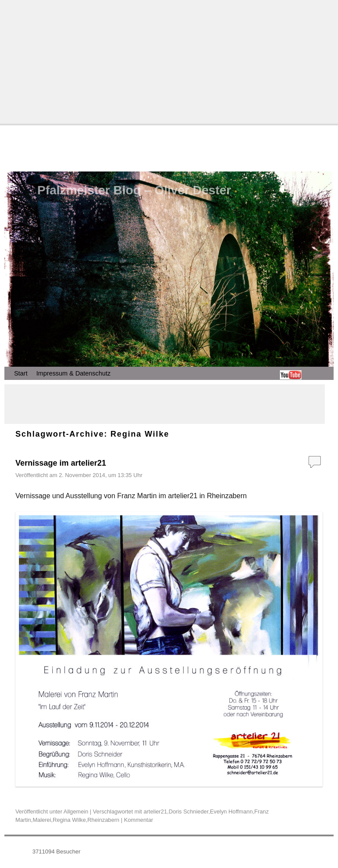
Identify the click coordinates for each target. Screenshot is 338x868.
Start (21, 373)
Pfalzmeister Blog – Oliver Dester (134, 190)
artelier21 (155, 811)
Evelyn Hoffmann (231, 811)
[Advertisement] (169, 62)
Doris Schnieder (188, 811)
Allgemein (76, 811)
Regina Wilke (69, 820)
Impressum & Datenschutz (73, 373)
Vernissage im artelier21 (61, 463)
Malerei (42, 820)
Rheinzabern (104, 820)
